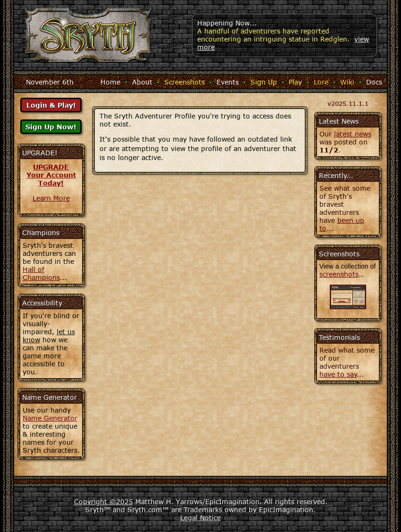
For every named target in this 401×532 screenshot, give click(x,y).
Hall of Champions (41, 273)
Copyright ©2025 (104, 502)
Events (228, 82)
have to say (338, 374)
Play (295, 82)
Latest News (339, 121)
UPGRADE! (40, 153)
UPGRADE (51, 167)
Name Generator (50, 418)
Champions (41, 232)
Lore (321, 82)
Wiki (347, 82)
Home (110, 82)
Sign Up (264, 82)
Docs (374, 82)
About (142, 82)
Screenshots (184, 82)
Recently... (336, 175)
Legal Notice (200, 518)
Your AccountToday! (51, 179)
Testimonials (339, 337)
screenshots (339, 274)
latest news (353, 134)
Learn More (51, 198)
